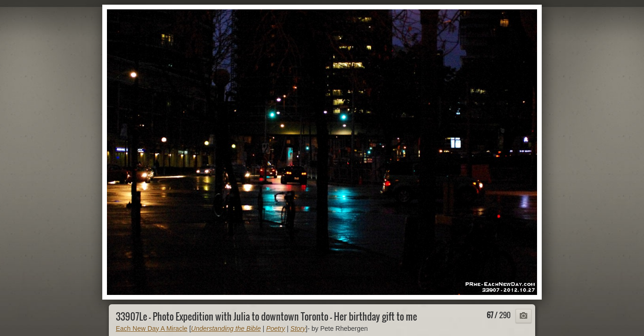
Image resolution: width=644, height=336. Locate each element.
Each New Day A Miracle (152, 329)
